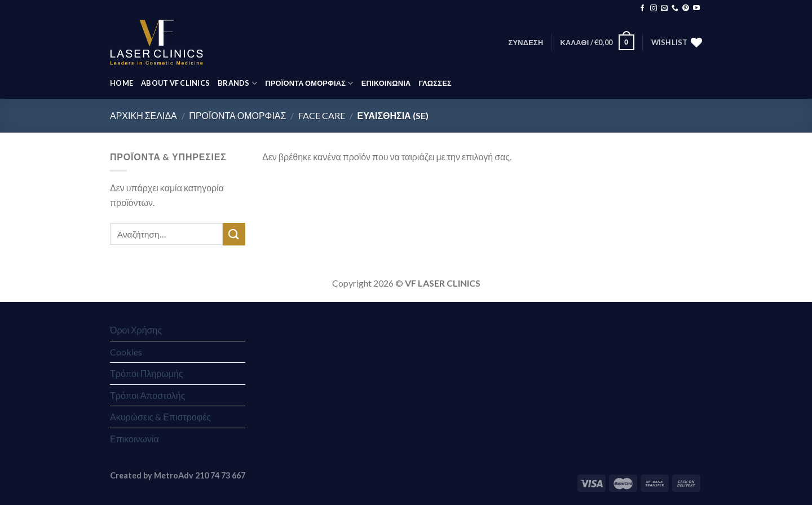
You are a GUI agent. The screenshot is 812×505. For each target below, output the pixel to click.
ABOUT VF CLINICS (175, 83)
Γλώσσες (435, 83)
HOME (122, 83)
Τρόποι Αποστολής (147, 395)
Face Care (322, 115)
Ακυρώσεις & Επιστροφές (160, 417)
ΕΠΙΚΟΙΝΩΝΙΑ (386, 83)
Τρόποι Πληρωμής (147, 373)
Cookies (126, 352)
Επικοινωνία (134, 439)
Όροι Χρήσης (136, 330)
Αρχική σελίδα (144, 115)
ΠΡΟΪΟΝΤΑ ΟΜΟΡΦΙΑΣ (309, 83)
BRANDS (237, 83)
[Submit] (234, 234)
